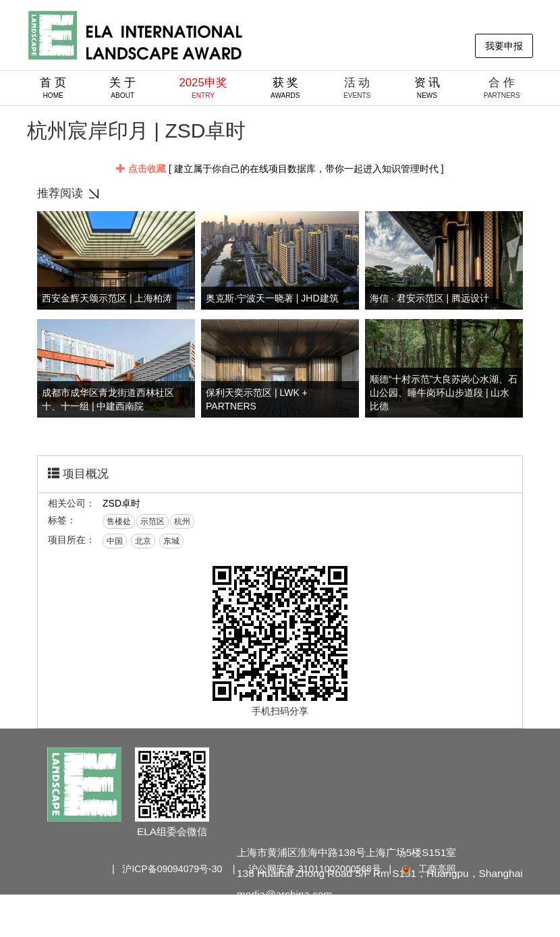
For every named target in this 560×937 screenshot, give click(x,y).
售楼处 (119, 521)
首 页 (53, 88)
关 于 (122, 88)
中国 (115, 541)
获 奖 (285, 88)
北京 (143, 541)
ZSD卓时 (121, 503)
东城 (171, 541)
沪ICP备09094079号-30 (172, 869)
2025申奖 (203, 88)
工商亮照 (428, 869)
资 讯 (427, 88)
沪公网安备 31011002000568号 (315, 869)
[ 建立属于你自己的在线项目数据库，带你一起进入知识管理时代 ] (280, 169)
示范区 (152, 521)
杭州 (182, 521)
